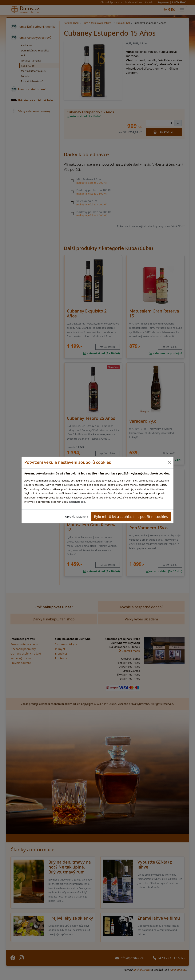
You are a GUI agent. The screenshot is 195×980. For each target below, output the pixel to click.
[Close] (169, 462)
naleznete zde (77, 502)
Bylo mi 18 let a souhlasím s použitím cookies (131, 516)
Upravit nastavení (77, 516)
